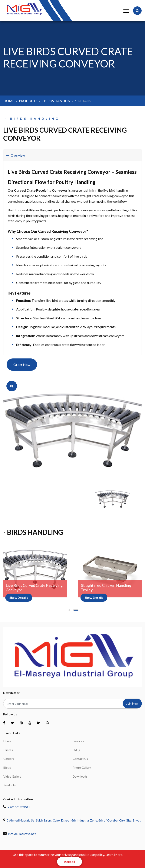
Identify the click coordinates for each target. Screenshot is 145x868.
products (28, 101)
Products (10, 785)
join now (132, 703)
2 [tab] (76, 611)
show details (19, 598)
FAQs (76, 750)
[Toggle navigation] (125, 11)
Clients (8, 750)
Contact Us (80, 759)
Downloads (80, 776)
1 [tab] (69, 611)
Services (78, 741)
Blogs (7, 768)
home (9, 101)
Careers (9, 759)
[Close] (70, 862)
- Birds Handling (58, 101)
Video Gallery (12, 776)
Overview (16, 155)
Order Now (22, 364)
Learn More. (114, 855)
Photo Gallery (82, 768)
